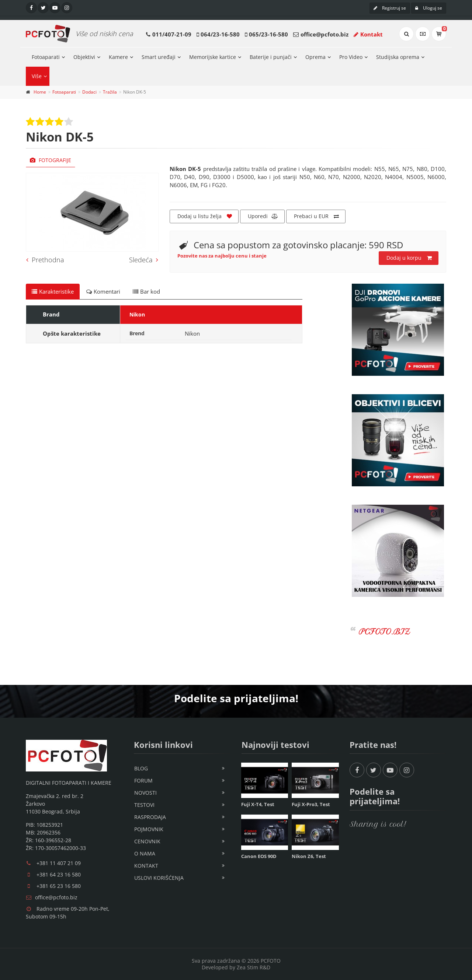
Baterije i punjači (271, 57)
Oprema (315, 57)
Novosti (145, 793)
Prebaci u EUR (316, 216)
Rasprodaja (150, 817)
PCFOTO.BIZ (384, 632)
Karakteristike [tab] (53, 291)
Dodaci (89, 92)
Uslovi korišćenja (159, 878)
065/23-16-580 (268, 34)
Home (40, 92)
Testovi (144, 805)
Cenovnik (147, 841)
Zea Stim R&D (254, 967)
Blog (141, 768)
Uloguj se (429, 8)
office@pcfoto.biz (324, 34)
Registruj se (390, 8)
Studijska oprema (398, 57)
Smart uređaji (159, 57)
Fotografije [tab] (51, 160)
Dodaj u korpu (409, 258)
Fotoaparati (46, 57)
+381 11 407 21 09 (59, 863)
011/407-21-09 (172, 34)
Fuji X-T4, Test (258, 804)
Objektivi (84, 57)
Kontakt (368, 34)
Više (37, 76)
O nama (145, 853)
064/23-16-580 (220, 34)
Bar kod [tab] (146, 291)
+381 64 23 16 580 (59, 874)
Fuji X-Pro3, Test (311, 804)
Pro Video (351, 57)
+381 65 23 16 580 (59, 886)
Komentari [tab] (103, 291)
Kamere (118, 57)
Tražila (110, 92)
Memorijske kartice (213, 57)
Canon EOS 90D (259, 856)
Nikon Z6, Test (309, 856)
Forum (143, 780)
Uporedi (263, 216)
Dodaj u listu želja (205, 216)
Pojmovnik (149, 829)
